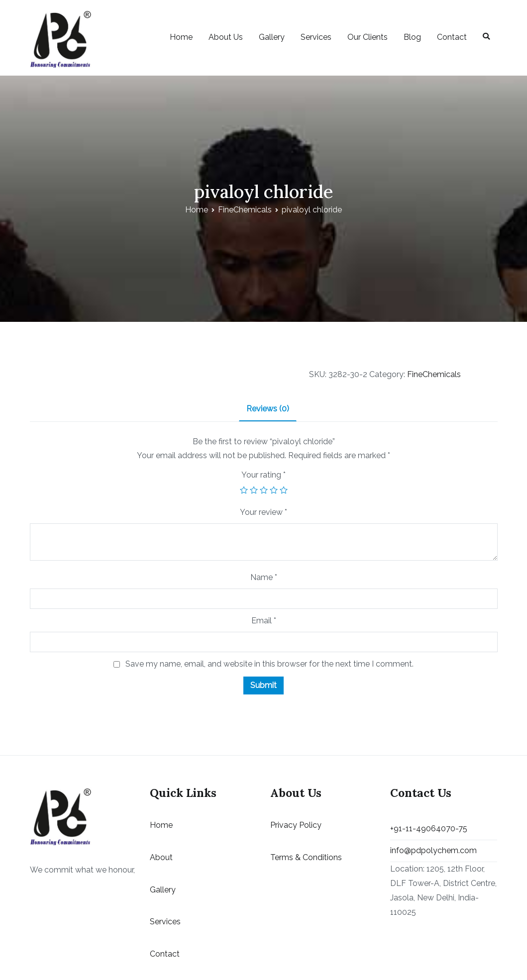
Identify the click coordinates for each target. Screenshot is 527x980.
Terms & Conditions (306, 857)
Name (264, 577)
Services (316, 37)
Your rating (263, 475)
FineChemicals (245, 210)
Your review (263, 512)
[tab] (268, 410)
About (161, 857)
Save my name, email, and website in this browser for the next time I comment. (269, 664)
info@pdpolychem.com (433, 850)
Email (264, 621)
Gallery (272, 37)
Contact (452, 37)
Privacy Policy (296, 825)
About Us (226, 37)
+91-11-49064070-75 (429, 829)
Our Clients (368, 37)
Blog (412, 37)
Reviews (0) (268, 409)
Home (181, 37)
